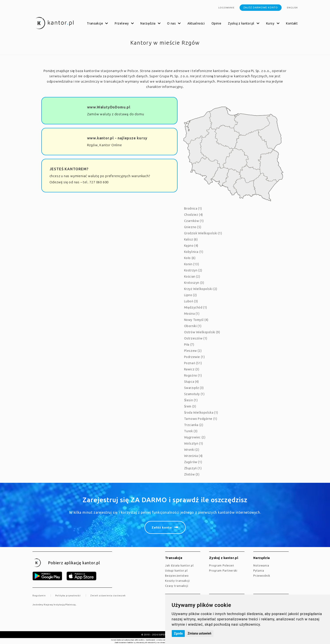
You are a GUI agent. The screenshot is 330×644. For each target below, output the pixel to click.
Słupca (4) (192, 382)
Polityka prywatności (68, 596)
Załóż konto (162, 527)
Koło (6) (190, 258)
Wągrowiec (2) (195, 437)
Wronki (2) (192, 450)
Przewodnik (262, 576)
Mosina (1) (192, 314)
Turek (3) (191, 431)
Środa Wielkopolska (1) (201, 413)
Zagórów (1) (193, 462)
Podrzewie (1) (195, 357)
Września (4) (193, 456)
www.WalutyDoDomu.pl (109, 107)
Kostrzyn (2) (193, 270)
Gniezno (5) (193, 227)
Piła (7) (189, 345)
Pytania (259, 571)
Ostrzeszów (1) (196, 338)
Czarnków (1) (194, 221)
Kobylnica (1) (194, 252)
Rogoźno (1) (193, 375)
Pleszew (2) (193, 351)
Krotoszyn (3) (194, 283)
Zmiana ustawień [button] (199, 633)
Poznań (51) (193, 363)
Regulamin (39, 596)
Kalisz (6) (191, 239)
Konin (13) (192, 264)
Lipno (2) (191, 295)
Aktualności (196, 23)
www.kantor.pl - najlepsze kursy (117, 138)
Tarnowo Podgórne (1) (201, 419)
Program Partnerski (223, 571)
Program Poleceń (222, 565)
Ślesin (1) (191, 400)
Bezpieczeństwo (177, 576)
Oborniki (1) (193, 326)
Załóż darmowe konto (261, 8)
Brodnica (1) (193, 208)
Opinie (217, 23)
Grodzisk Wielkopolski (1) (203, 233)
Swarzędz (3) (194, 388)
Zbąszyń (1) (193, 468)
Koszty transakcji (177, 581)
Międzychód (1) (196, 307)
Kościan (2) (192, 277)
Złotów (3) (192, 474)
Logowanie (226, 8)
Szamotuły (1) (194, 394)
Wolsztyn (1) (194, 443)
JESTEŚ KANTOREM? (69, 169)
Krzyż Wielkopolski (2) (201, 289)
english (292, 8)
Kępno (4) (191, 246)
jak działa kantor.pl (179, 565)
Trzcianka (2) (194, 425)
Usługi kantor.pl (176, 571)
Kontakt (292, 23)
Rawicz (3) (192, 369)
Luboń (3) (191, 301)
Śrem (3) (190, 406)
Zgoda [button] (178, 633)
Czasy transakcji (177, 586)
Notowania (261, 565)
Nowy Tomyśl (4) (196, 320)
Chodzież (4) (194, 215)
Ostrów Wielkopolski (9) (202, 332)
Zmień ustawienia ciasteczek (108, 596)
